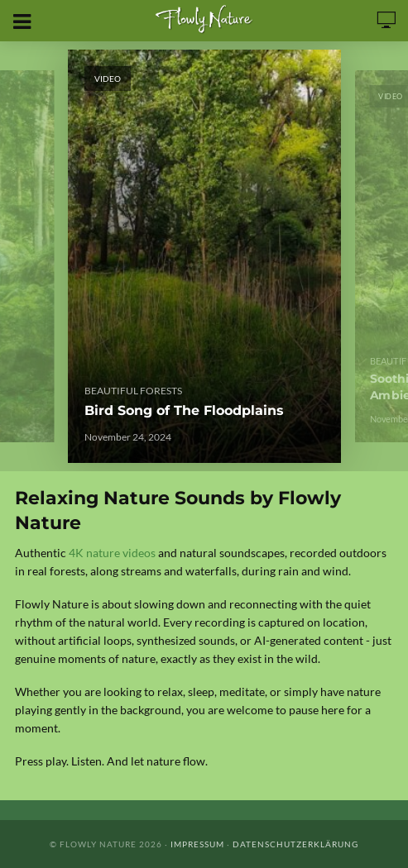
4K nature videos (112, 553)
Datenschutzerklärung (295, 844)
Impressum (197, 844)
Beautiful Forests (133, 391)
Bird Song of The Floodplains (184, 410)
